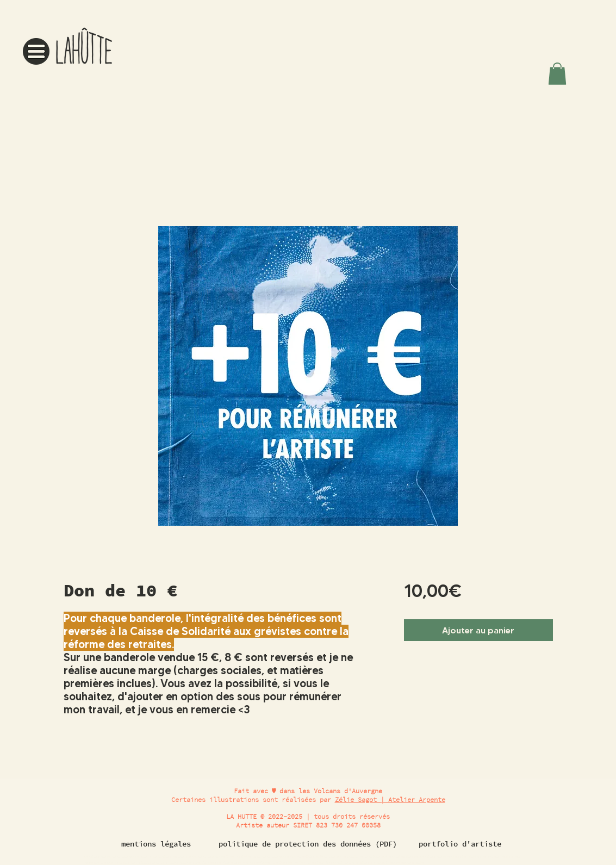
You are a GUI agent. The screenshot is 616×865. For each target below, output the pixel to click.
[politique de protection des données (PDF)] (308, 844)
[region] (69, 43)
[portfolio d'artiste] (460, 844)
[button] (36, 51)
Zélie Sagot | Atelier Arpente (390, 799)
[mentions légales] (156, 844)
